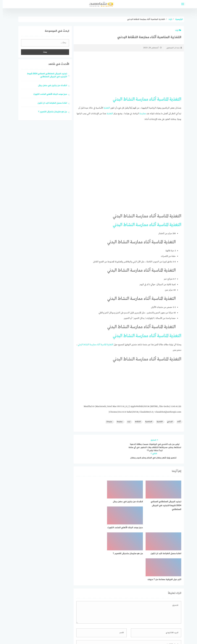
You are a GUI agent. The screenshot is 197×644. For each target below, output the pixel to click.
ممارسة (139, 99)
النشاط (126, 99)
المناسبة (160, 99)
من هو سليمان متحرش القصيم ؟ (50, 112)
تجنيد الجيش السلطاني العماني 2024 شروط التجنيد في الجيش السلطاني (44, 75)
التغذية (173, 99)
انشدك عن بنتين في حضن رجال (50, 86)
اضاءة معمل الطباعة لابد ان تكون (50, 103)
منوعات (106, 421)
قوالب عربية (87, 635)
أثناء (150, 99)
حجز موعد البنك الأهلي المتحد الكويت (48, 94)
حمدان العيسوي (172, 48)
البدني (115, 99)
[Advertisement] (126, 74)
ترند (176, 30)
